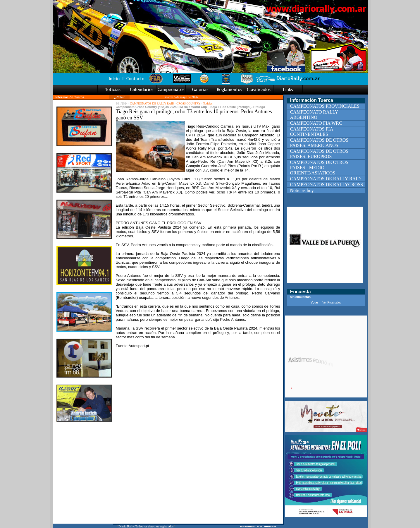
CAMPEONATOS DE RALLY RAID (152, 103)
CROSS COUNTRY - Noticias (194, 103)
